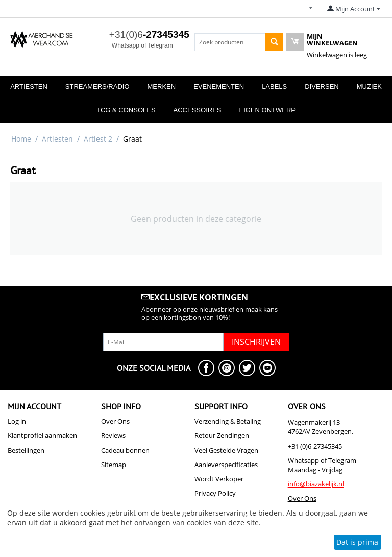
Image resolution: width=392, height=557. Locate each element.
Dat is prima (357, 542)
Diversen (322, 87)
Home (21, 139)
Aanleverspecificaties (226, 465)
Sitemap (114, 465)
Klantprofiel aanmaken (42, 435)
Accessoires (198, 110)
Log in (17, 421)
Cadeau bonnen (125, 450)
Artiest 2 (98, 139)
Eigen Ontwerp (267, 110)
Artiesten (29, 87)
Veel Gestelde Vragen (226, 450)
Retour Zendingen (222, 435)
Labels (274, 87)
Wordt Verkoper (219, 479)
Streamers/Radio (97, 87)
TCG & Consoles (126, 110)
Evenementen (219, 87)
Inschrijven (256, 342)
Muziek (369, 87)
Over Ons (115, 421)
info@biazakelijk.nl (316, 484)
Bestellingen (26, 450)
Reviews (113, 435)
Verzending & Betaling (228, 421)
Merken (162, 87)
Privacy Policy (215, 493)
